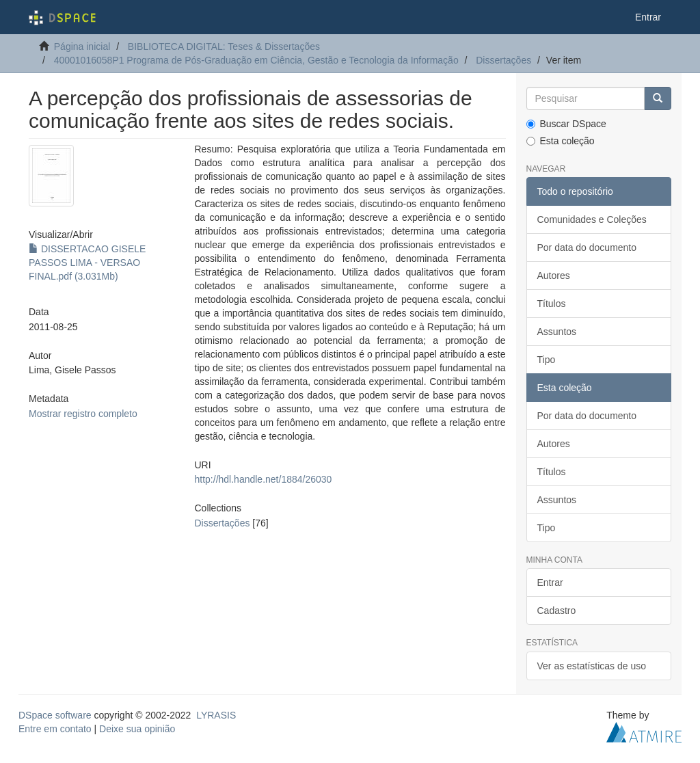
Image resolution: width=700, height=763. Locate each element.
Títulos (552, 304)
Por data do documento (587, 247)
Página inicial (82, 46)
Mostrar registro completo (83, 414)
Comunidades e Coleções (592, 219)
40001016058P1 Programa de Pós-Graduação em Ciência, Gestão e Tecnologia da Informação (256, 60)
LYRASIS (216, 715)
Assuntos (557, 332)
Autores (554, 276)
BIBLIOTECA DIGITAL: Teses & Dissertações (224, 46)
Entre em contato (55, 729)
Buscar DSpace (566, 124)
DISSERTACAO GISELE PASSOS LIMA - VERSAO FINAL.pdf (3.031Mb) (87, 263)
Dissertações (503, 60)
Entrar (550, 583)
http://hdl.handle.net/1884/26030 (264, 479)
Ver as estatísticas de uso (592, 666)
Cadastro (557, 611)
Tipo (547, 360)
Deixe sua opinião (137, 729)
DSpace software (55, 715)
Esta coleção (561, 141)
